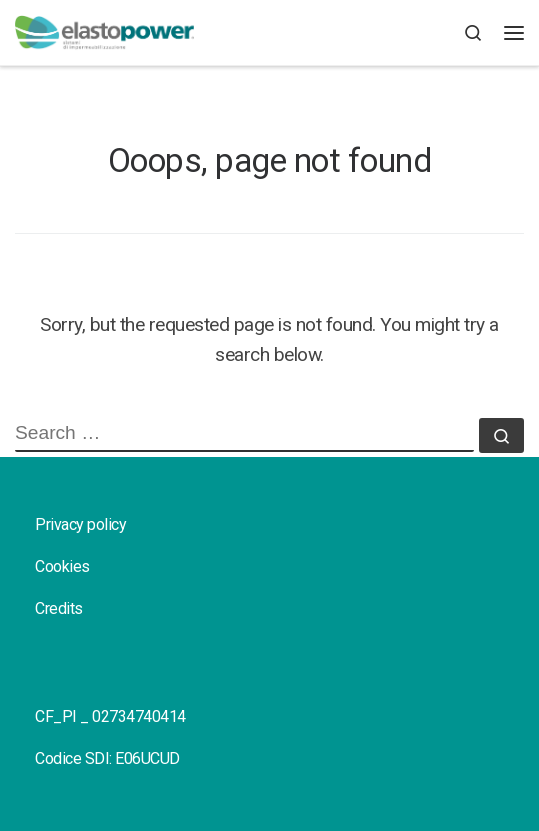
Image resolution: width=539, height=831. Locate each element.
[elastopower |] (104, 32)
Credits (59, 608)
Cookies (62, 566)
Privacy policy (80, 524)
